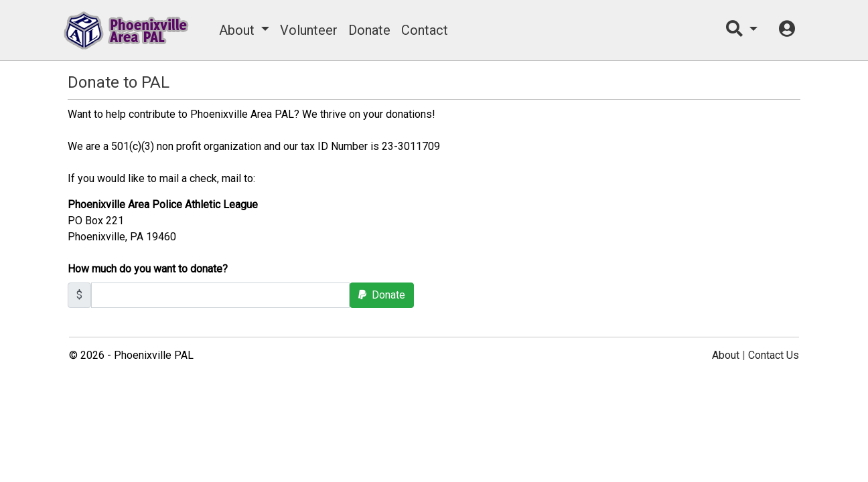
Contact (425, 30)
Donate (369, 30)
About (237, 30)
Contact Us (774, 355)
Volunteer (309, 30)
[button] (742, 30)
